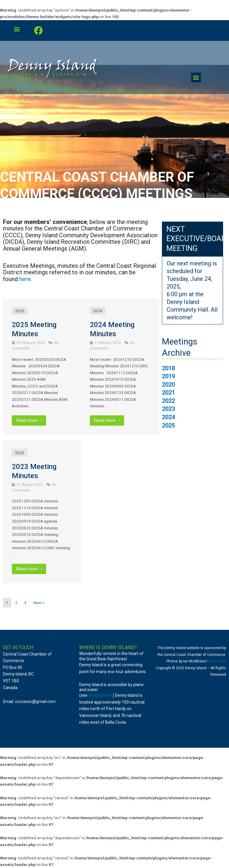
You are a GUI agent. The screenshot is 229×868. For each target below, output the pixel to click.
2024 (98, 311)
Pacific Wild (217, 661)
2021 (168, 393)
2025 (20, 311)
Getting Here (100, 695)
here (25, 279)
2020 (168, 385)
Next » (39, 603)
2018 (168, 368)
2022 (168, 401)
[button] (17, 29)
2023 (20, 453)
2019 (168, 376)
